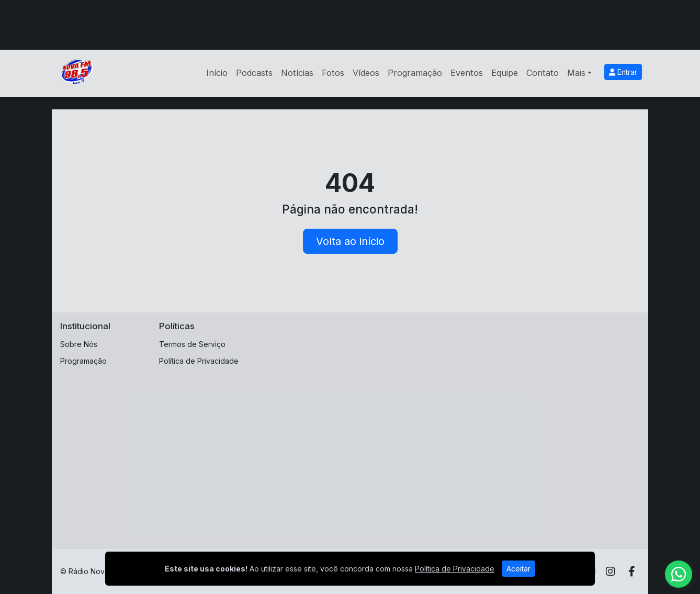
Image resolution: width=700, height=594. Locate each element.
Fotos (333, 73)
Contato (543, 73)
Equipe (505, 73)
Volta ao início (350, 241)
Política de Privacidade (199, 361)
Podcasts (254, 73)
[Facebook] (632, 571)
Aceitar (518, 569)
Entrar (623, 72)
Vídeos (366, 73)
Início (217, 73)
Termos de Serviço (192, 344)
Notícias (297, 73)
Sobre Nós (79, 344)
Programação (415, 73)
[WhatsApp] (679, 574)
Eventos (467, 73)
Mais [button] (576, 73)
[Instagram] (611, 571)
